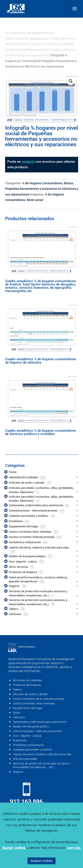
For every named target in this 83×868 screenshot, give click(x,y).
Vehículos (19, 717)
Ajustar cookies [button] (14, 848)
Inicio (9, 33)
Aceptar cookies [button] (41, 861)
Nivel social (35, 200)
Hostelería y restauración (28, 745)
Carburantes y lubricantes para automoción (40, 722)
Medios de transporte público (31, 726)
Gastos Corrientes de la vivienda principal (39, 699)
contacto (28, 162)
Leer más (74, 848)
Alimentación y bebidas (27, 680)
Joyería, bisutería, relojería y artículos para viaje (42, 754)
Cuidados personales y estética (32, 750)
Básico (69, 183)
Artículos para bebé (25, 759)
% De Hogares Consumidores (42, 183)
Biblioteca (21, 33)
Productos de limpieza (27, 685)
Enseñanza (20, 740)
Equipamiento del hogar (28, 708)
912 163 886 (26, 802)
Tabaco (17, 690)
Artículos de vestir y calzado (30, 694)
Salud (16, 713)
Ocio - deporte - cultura (27, 736)
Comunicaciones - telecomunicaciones (37, 731)
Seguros (18, 772)
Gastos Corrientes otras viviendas (34, 703)
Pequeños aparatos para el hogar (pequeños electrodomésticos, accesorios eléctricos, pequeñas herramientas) (40, 44)
